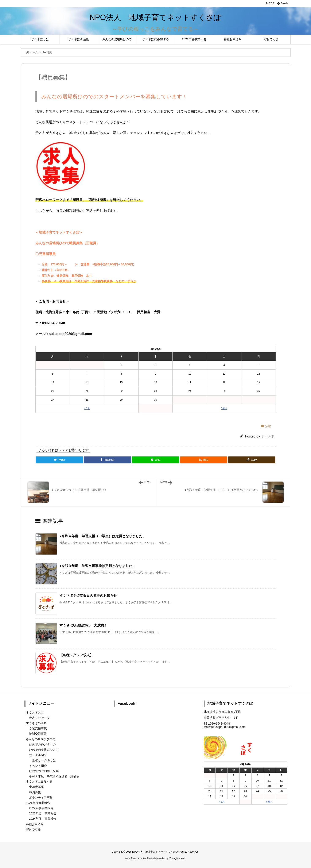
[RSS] (204, 460)
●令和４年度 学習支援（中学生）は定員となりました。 (103, 536)
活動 (49, 52)
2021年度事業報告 (38, 803)
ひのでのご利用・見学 (44, 771)
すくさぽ (267, 436)
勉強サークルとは (44, 760)
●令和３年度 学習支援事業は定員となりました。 (98, 566)
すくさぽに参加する (39, 782)
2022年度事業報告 (41, 808)
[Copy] (252, 460)
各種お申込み (35, 824)
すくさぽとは (35, 713)
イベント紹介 (38, 766)
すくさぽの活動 (36, 723)
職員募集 (35, 792)
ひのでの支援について (44, 750)
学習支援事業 (38, 728)
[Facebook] (108, 460)
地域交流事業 (38, 734)
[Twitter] (59, 460)
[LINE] (156, 460)
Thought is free (177, 858)
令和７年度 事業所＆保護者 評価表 (54, 776)
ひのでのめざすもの (42, 744)
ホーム (34, 52)
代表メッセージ (39, 718)
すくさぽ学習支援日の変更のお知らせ (88, 596)
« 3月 (87, 408)
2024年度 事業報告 (43, 819)
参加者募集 (36, 787)
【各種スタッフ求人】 (76, 655)
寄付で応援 (33, 829)
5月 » (224, 408)
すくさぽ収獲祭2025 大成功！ (83, 625)
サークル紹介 (38, 755)
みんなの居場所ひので (41, 739)
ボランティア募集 (41, 798)
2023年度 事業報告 (43, 813)
